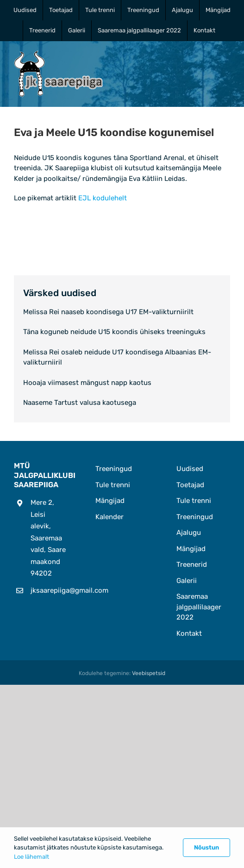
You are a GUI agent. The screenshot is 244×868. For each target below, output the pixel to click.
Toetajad (190, 485)
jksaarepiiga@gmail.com (49, 590)
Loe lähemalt (31, 857)
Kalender (109, 517)
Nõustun (206, 847)
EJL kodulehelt (103, 198)
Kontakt (189, 633)
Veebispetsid (149, 673)
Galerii (187, 581)
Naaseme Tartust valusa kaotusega (80, 403)
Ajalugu (189, 533)
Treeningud (114, 469)
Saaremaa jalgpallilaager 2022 (199, 607)
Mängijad (110, 501)
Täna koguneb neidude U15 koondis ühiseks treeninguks (114, 332)
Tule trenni (113, 485)
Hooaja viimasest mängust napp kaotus (87, 383)
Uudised (190, 469)
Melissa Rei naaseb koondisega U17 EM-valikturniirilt (108, 312)
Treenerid (192, 564)
